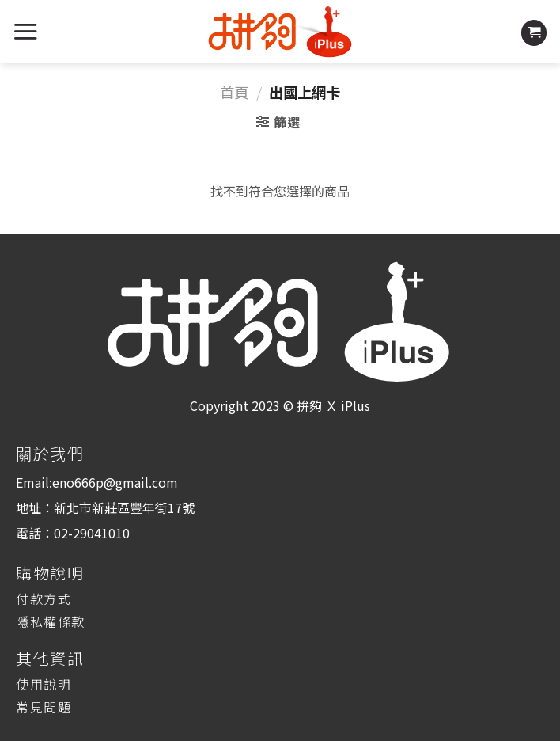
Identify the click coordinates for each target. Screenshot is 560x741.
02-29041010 (92, 533)
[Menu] (25, 31)
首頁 (234, 92)
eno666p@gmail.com (115, 482)
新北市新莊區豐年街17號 (124, 507)
